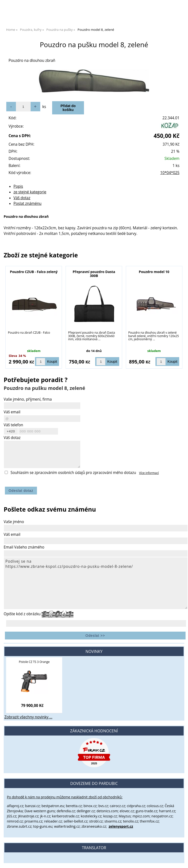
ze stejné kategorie (30, 192)
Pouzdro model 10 (154, 272)
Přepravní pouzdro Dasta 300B (94, 274)
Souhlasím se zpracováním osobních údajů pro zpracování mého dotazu (73, 473)
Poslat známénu (28, 203)
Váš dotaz (22, 198)
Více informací (149, 473)
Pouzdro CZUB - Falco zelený (34, 272)
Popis (18, 186)
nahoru (181, 861)
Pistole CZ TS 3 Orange (34, 662)
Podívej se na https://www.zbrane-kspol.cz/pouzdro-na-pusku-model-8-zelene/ (96, 583)
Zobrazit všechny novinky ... (28, 717)
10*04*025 (170, 173)
